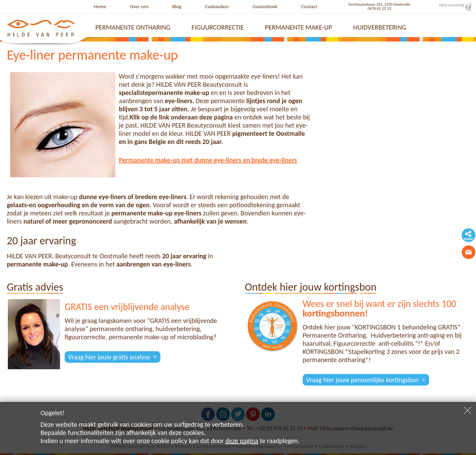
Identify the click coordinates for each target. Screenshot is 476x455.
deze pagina (242, 441)
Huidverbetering (380, 27)
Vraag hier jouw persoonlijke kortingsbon (363, 380)
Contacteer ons (469, 252)
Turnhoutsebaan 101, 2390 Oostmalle (379, 4)
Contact (309, 6)
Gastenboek (265, 6)
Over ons (139, 6)
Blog (177, 6)
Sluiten (467, 410)
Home (100, 6)
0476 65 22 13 (379, 9)
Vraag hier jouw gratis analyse (109, 357)
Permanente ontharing (133, 27)
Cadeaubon (217, 6)
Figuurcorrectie (218, 27)
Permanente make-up (298, 27)
